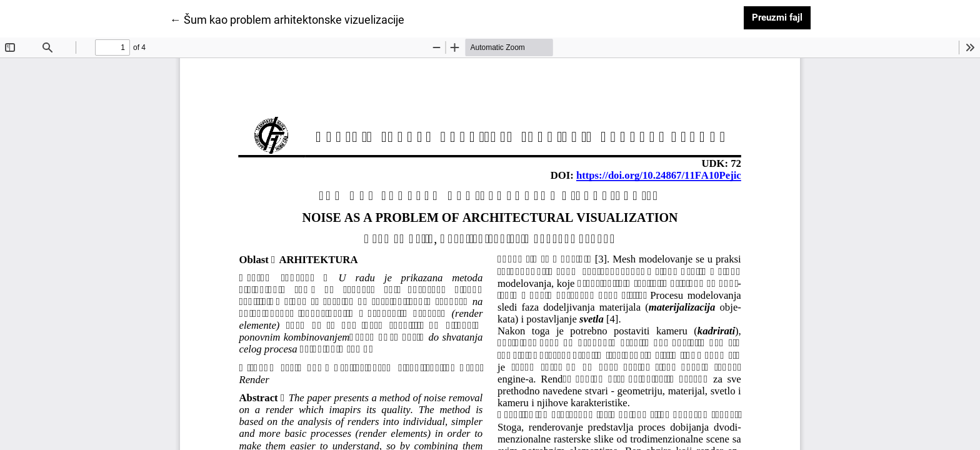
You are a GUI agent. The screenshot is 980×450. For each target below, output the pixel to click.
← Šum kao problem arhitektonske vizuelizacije (287, 19)
